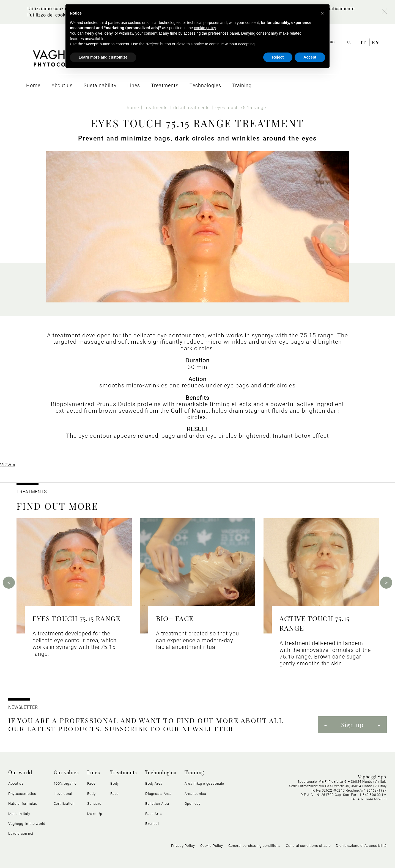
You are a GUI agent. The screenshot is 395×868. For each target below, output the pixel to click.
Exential (152, 824)
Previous (9, 583)
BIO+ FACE (175, 618)
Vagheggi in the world (27, 824)
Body (91, 794)
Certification (64, 804)
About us (16, 783)
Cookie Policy (212, 846)
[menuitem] (33, 85)
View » (8, 465)
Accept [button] (310, 57)
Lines (94, 773)
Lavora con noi (21, 833)
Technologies (161, 773)
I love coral (63, 794)
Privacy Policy (183, 846)
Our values (66, 773)
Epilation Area (157, 804)
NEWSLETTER (23, 707)
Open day (193, 804)
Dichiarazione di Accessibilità (361, 846)
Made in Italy (19, 814)
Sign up (352, 725)
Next (386, 583)
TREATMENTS (32, 492)
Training (194, 773)
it (364, 42)
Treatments (124, 773)
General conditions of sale (308, 846)
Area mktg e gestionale (204, 783)
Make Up (95, 814)
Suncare (94, 804)
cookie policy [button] (205, 28)
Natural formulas (23, 804)
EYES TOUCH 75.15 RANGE (76, 618)
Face (91, 783)
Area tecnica (195, 794)
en (375, 42)
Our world (20, 773)
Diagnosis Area (158, 794)
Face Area (154, 814)
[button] (322, 13)
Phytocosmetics (22, 794)
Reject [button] (278, 57)
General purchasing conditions (254, 846)
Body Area (154, 783)
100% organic (65, 783)
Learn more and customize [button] (103, 57)
